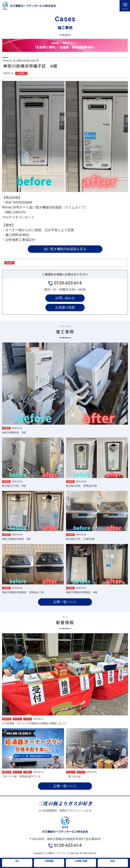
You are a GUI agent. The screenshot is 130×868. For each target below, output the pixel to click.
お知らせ (7, 725)
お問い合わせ (65, 298)
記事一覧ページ (65, 608)
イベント (17, 725)
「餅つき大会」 (75, 783)
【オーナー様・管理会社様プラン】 (22, 783)
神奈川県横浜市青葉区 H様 (82, 599)
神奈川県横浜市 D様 (14, 439)
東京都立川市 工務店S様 (80, 546)
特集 (28, 779)
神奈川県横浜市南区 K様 (16, 546)
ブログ (28, 725)
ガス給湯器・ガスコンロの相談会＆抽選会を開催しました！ (35, 730)
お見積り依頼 (65, 307)
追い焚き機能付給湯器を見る (65, 249)
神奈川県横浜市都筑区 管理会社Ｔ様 (23, 599)
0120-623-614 (68, 283)
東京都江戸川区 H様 (14, 492)
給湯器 (21, 73)
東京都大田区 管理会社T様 (81, 492)
